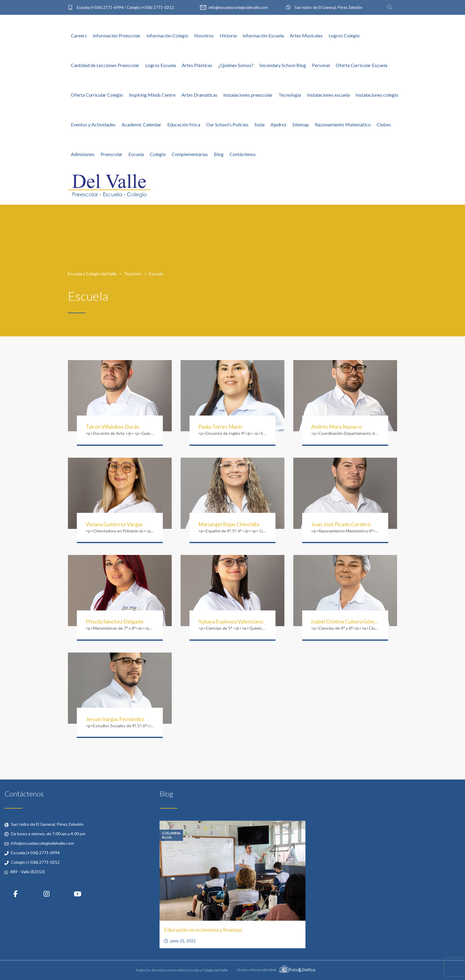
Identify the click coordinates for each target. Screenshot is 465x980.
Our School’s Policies (227, 124)
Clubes (384, 124)
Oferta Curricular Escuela (362, 65)
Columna (171, 833)
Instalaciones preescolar (248, 95)
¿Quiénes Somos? (236, 65)
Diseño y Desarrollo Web (276, 970)
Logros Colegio (344, 35)
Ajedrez (278, 124)
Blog (219, 154)
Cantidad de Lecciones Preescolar (105, 65)
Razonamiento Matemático (343, 124)
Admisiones (83, 154)
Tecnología (290, 95)
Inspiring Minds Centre (152, 95)
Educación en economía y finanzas (203, 930)
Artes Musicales (306, 35)
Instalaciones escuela (328, 95)
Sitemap (301, 124)
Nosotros (204, 35)
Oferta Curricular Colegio (97, 95)
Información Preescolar (117, 35)
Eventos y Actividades (93, 124)
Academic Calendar (141, 124)
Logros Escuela (161, 65)
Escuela (136, 154)
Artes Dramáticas (199, 95)
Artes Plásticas (197, 65)
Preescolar (112, 154)
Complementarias (190, 154)
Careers (79, 35)
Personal (321, 65)
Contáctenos (243, 154)
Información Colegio (167, 35)
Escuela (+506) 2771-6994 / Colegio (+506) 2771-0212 (125, 7)
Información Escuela (263, 35)
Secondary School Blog (283, 65)
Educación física (184, 124)
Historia (228, 35)
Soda (259, 124)
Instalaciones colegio (377, 95)
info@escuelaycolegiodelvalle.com (238, 7)
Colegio (158, 154)
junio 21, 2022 (183, 941)
